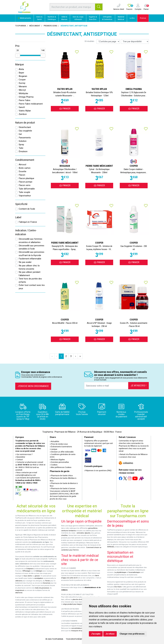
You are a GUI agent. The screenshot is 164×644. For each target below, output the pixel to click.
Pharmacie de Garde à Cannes (63, 489)
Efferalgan (27, 571)
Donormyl (46, 583)
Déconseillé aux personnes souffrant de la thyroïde (31, 254)
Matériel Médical (121, 18)
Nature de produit (25, 123)
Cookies (54, 465)
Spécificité (21, 204)
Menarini (23, 87)
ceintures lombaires (69, 531)
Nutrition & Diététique (52, 18)
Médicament (35, 26)
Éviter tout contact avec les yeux (32, 287)
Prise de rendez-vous (59, 444)
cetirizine (19, 581)
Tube (21, 148)
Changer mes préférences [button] (132, 634)
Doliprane (30, 569)
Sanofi (22, 107)
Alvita (21, 69)
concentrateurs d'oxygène (81, 628)
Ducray (22, 83)
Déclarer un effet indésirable (62, 452)
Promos (143, 18)
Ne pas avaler (25, 262)
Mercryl (22, 90)
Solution (23, 141)
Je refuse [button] (110, 634)
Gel (20, 134)
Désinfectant (25, 127)
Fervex (47, 581)
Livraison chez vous (127, 457)
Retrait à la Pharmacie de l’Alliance (133, 454)
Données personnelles (59, 462)
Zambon (23, 114)
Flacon (22, 175)
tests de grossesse (42, 588)
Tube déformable (27, 189)
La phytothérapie (120, 572)
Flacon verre (25, 185)
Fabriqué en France (28, 222)
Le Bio (132, 18)
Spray (21, 145)
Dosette (22, 171)
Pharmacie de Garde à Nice (61, 476)
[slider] (18, 55)
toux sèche (28, 576)
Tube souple (24, 192)
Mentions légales (57, 460)
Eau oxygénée (25, 131)
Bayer (21, 73)
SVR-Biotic (111, 547)
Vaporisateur (25, 196)
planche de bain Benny (81, 599)
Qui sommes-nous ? (24, 454)
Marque (20, 64)
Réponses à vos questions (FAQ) (98, 471)
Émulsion (23, 151)
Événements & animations (61, 447)
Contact (19, 460)
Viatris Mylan (25, 111)
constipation (39, 578)
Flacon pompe (25, 182)
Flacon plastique (26, 178)
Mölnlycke (23, 93)
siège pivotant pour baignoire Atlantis (76, 604)
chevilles (64, 535)
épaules (87, 533)
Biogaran (23, 76)
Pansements (25, 138)
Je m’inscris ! (139, 386)
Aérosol (22, 165)
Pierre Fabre (24, 100)
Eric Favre (118, 587)
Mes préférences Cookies (61, 467)
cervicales (80, 533)
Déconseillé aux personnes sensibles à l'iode (31, 247)
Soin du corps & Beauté (78, 18)
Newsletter (20, 457)
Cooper (22, 80)
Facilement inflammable (30, 259)
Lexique (53, 449)
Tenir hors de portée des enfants (30, 280)
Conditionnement (25, 160)
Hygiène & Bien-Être (93, 18)
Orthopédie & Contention (107, 18)
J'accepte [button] (96, 634)
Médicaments (24, 18)
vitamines (19, 593)
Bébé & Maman (64, 18)
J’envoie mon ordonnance (33, 386)
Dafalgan (39, 571)
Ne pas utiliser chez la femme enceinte (29, 267)
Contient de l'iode (27, 209)
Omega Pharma (26, 97)
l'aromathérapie (134, 572)
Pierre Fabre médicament (31, 104)
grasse (37, 576)
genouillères (93, 528)
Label (18, 217)
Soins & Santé (39, 18)
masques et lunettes (79, 631)
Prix (17, 46)
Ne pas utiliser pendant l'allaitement (30, 274)
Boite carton (25, 168)
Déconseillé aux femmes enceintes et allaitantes (30, 241)
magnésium (20, 590)
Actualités (54, 441)
